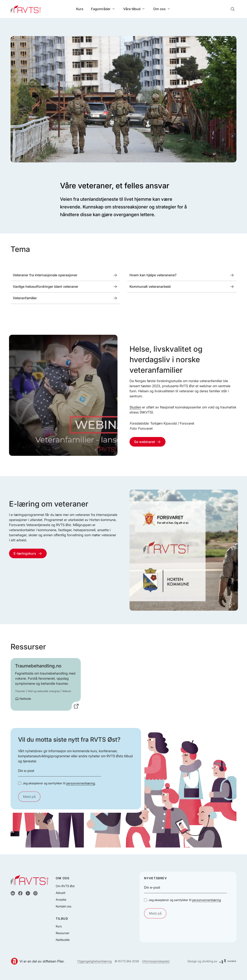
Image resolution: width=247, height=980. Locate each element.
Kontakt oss (64, 906)
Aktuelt (61, 893)
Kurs (80, 9)
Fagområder (103, 9)
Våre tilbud (135, 9)
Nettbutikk (63, 940)
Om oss (162, 9)
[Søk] (233, 9)
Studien (135, 407)
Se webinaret (148, 442)
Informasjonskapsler (156, 961)
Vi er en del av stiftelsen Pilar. (38, 961)
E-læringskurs (28, 554)
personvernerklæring (81, 783)
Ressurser (63, 933)
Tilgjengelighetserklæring (94, 961)
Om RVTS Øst (65, 886)
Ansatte (61, 900)
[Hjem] (26, 9)
